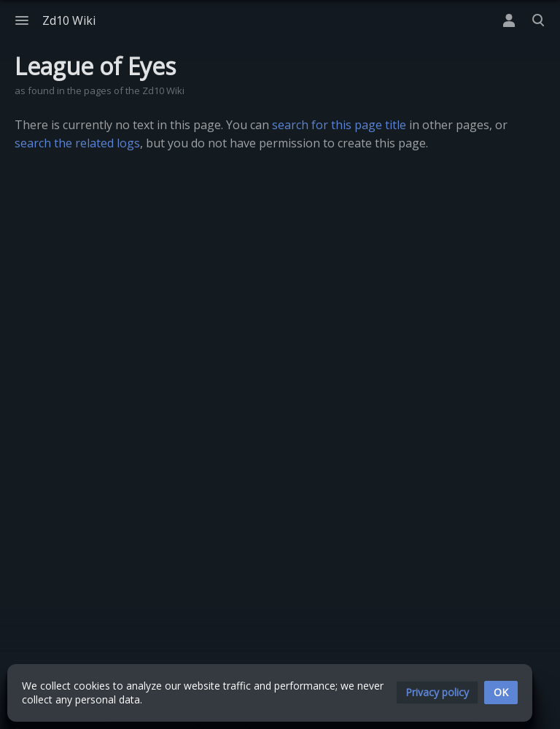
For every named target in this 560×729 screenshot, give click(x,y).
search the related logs (77, 143)
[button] (437, 693)
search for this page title (339, 125)
